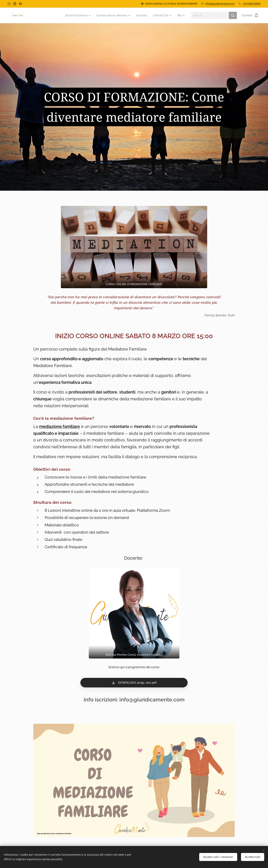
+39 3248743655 (251, 4)
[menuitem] (73, 15)
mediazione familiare (59, 426)
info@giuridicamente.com (220, 4)
